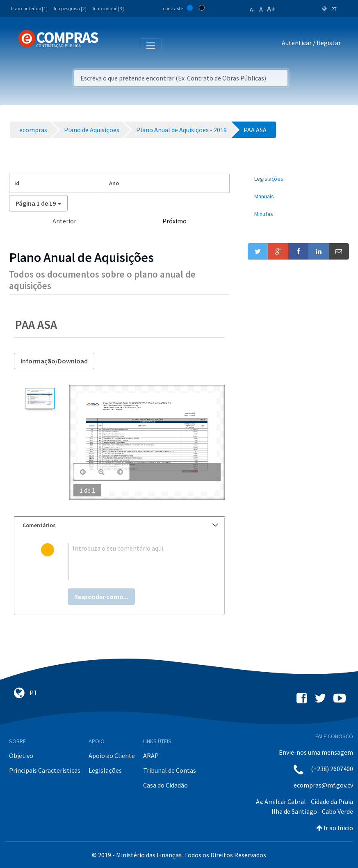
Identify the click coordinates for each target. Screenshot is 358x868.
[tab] (119, 525)
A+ (271, 9)
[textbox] (133, 562)
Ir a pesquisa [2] (70, 8)
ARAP (151, 755)
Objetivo (21, 755)
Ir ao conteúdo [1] (29, 8)
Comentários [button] (120, 525)
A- (252, 9)
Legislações (105, 770)
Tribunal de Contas (170, 770)
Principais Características (45, 770)
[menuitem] (298, 179)
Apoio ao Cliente (112, 755)
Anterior (64, 221)
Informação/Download (54, 361)
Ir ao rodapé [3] (108, 8)
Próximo (174, 221)
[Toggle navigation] (110, 44)
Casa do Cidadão (165, 785)
